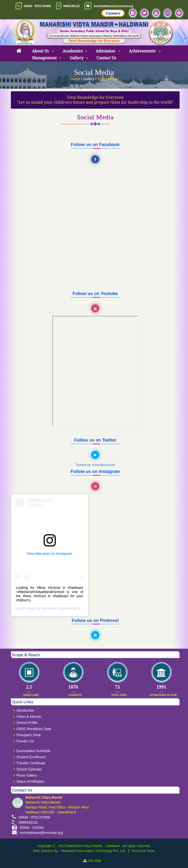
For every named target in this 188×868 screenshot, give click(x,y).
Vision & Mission (29, 717)
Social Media (107, 79)
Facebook (96, 160)
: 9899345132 (26, 822)
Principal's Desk (29, 735)
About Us (41, 51)
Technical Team (143, 851)
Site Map (96, 861)
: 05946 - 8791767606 (33, 817)
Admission (106, 51)
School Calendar (29, 769)
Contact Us (106, 58)
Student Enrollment (31, 757)
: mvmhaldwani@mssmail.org (40, 833)
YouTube (96, 309)
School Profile (27, 723)
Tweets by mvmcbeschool (95, 465)
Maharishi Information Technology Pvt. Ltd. (93, 851)
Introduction (25, 710)
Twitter (96, 455)
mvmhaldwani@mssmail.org (113, 6)
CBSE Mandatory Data (34, 729)
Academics (73, 51)
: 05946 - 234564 (31, 828)
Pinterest (96, 635)
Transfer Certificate (31, 763)
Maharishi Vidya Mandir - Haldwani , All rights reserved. (109, 846)
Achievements (143, 51)
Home (76, 79)
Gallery (77, 58)
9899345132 (72, 6)
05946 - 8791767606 (38, 6)
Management (44, 58)
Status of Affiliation (30, 781)
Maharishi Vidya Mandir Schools (66, 608)
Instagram (96, 486)
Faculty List (25, 741)
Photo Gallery (27, 775)
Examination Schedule (33, 751)
